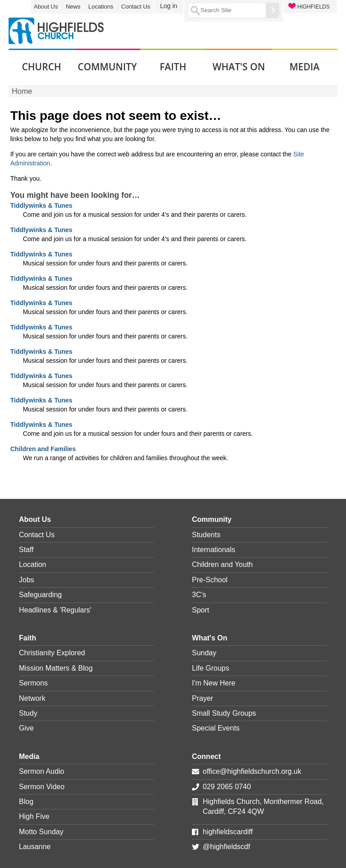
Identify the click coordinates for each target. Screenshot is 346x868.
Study (28, 713)
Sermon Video (42, 787)
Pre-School (210, 580)
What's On (209, 638)
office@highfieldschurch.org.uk (252, 771)
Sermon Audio (42, 771)
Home (22, 91)
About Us (46, 7)
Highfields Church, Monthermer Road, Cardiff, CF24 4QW (263, 806)
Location (33, 564)
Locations (101, 7)
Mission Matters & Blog (56, 668)
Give (26, 728)
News (73, 7)
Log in (168, 6)
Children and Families (43, 449)
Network (32, 698)
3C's (199, 595)
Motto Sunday (41, 832)
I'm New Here (214, 683)
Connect (206, 756)
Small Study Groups (224, 713)
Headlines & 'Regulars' (55, 610)
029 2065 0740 (227, 787)
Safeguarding (40, 595)
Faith (27, 638)
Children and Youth (222, 564)
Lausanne (35, 847)
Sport (200, 610)
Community (212, 519)
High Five (34, 816)
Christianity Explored (52, 653)
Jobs (27, 580)
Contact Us (136, 7)
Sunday (204, 653)
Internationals (214, 550)
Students (206, 535)
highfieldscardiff (228, 832)
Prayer (203, 698)
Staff (26, 550)
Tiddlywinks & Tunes (41, 206)
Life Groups (211, 668)
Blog (26, 802)
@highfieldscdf (226, 847)
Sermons (33, 683)
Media (29, 756)
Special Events (216, 728)
